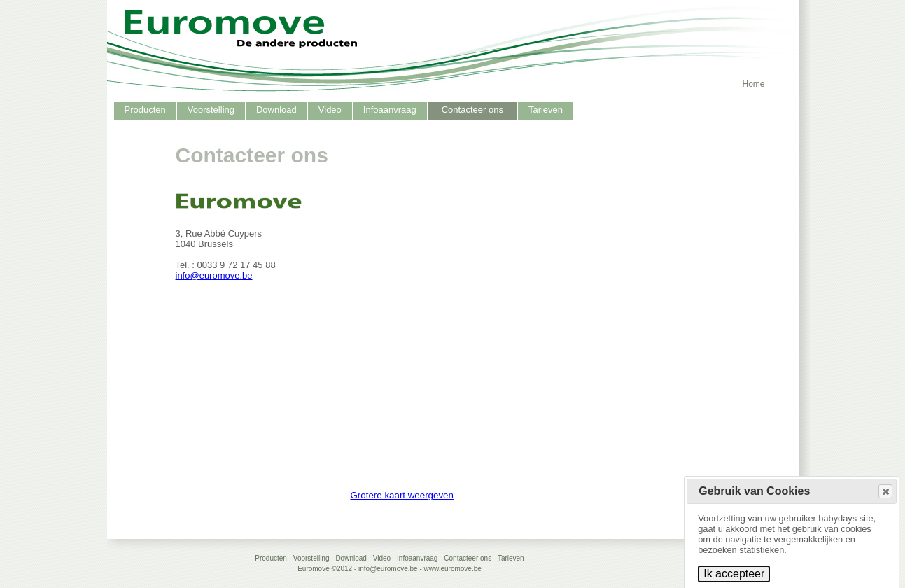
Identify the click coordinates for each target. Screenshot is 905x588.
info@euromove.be (214, 275)
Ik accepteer (734, 574)
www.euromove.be (453, 569)
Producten (145, 110)
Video (330, 110)
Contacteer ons (472, 110)
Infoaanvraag (390, 110)
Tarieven (546, 110)
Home (753, 84)
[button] (885, 491)
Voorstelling (211, 110)
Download (276, 110)
